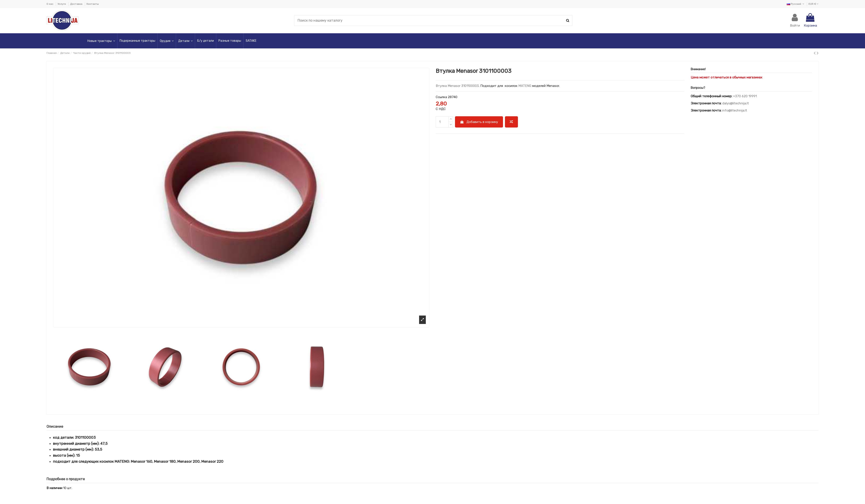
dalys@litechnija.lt (736, 103)
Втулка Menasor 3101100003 (457, 86)
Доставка (77, 4)
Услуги (62, 4)
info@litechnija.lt (735, 110)
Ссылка (441, 97)
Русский (796, 4)
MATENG (525, 86)
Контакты (93, 4)
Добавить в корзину (479, 122)
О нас (50, 4)
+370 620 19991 (745, 96)
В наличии (54, 488)
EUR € (814, 4)
